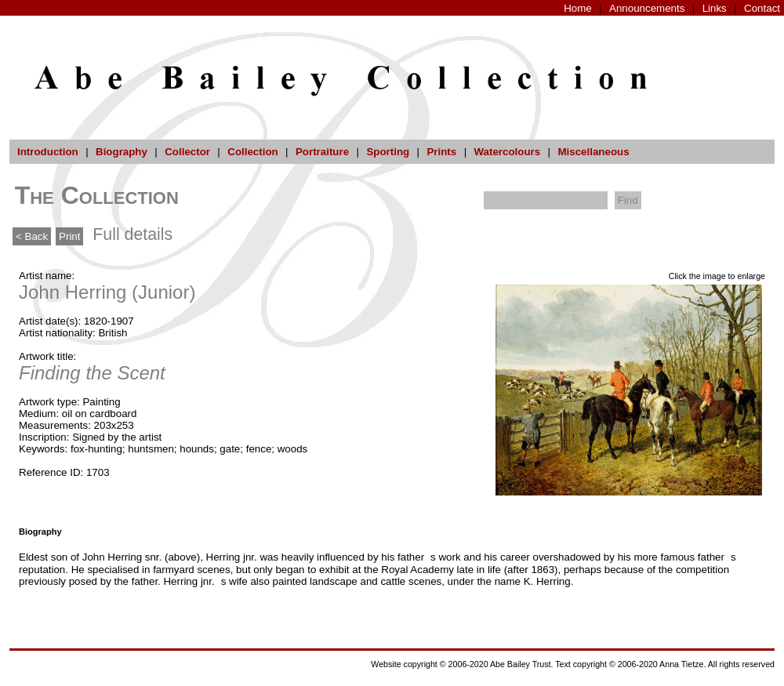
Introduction (48, 152)
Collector (187, 152)
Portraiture (322, 152)
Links (715, 8)
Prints (441, 152)
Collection (252, 152)
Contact (762, 8)
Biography (122, 152)
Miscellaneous (593, 152)
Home (578, 8)
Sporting (388, 152)
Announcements (647, 8)
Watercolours (508, 152)
